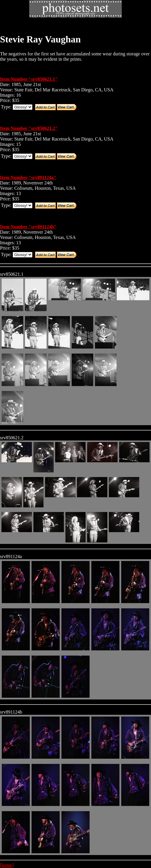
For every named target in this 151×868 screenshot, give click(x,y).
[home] (7, 865)
